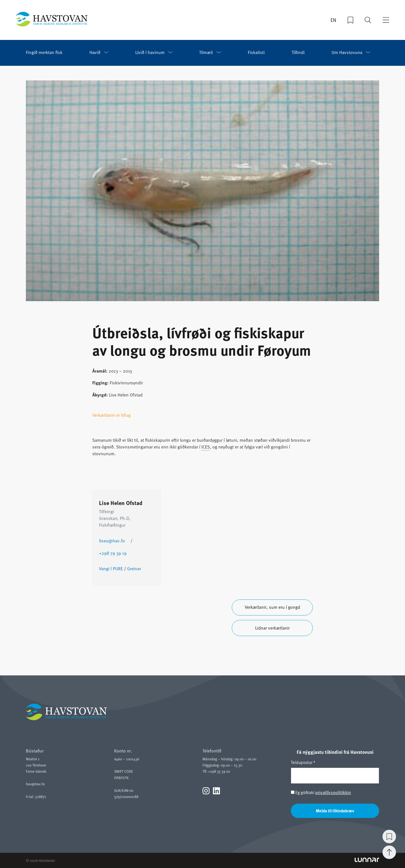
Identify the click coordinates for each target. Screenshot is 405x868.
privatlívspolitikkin (333, 792)
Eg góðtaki (321, 793)
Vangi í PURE (111, 569)
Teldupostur (303, 762)
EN (333, 20)
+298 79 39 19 (113, 553)
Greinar (134, 569)
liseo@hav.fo (112, 541)
